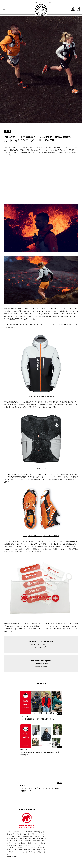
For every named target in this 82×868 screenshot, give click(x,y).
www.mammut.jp (12, 856)
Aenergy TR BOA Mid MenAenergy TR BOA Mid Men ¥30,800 (41, 536)
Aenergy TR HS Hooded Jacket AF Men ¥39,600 (41, 396)
